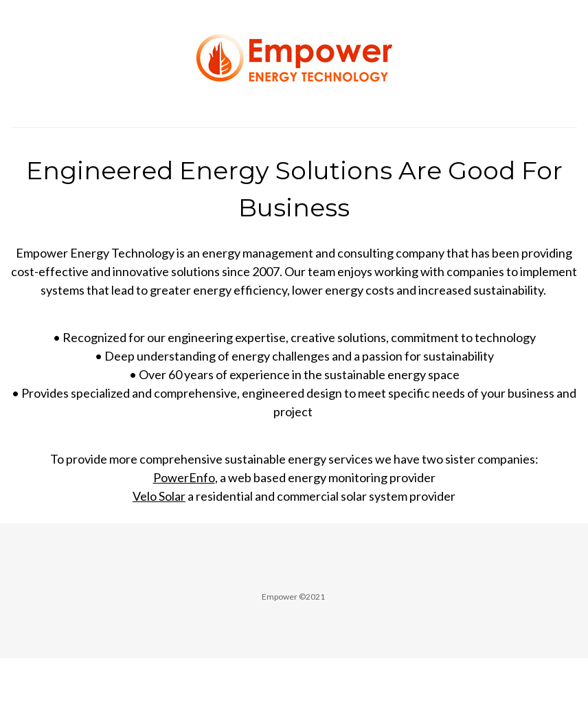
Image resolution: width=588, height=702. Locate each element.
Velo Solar (159, 496)
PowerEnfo (184, 477)
